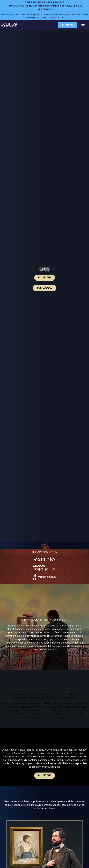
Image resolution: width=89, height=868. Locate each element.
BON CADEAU (44, 288)
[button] (83, 25)
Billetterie (45, 278)
